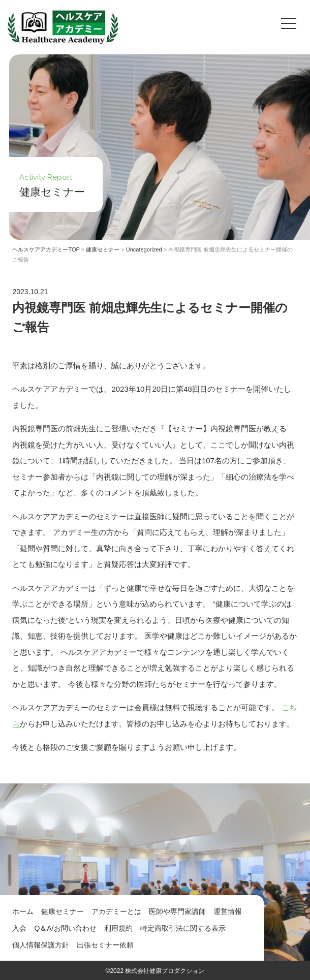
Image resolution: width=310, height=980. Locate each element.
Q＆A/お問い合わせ (65, 928)
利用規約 (118, 928)
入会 (19, 928)
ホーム (23, 911)
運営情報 (228, 911)
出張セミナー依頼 (105, 945)
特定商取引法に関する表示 (183, 928)
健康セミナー (63, 911)
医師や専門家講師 (177, 911)
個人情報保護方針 (41, 945)
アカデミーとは (116, 911)
